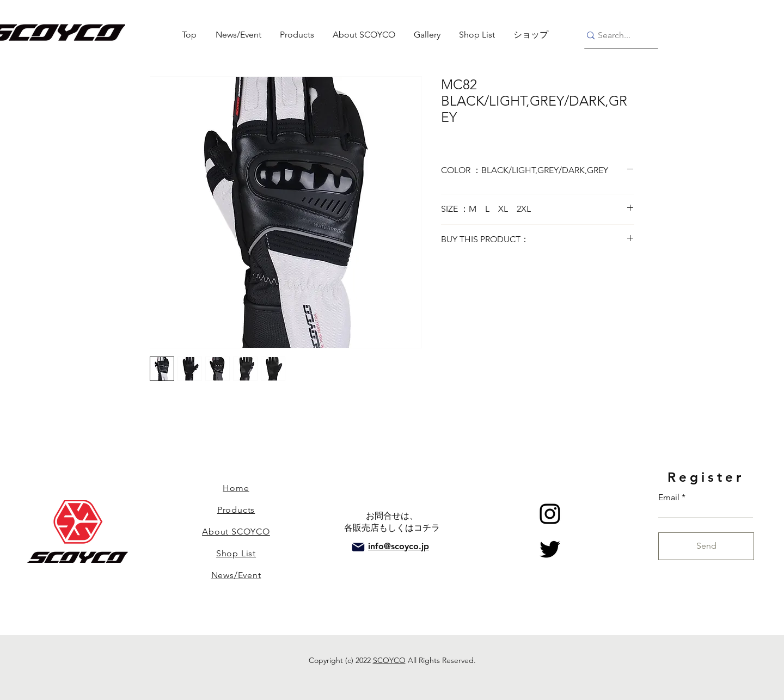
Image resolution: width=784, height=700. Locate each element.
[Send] (706, 546)
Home (236, 488)
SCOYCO (389, 660)
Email (669, 498)
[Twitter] (550, 549)
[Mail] (358, 547)
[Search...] (617, 36)
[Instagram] (550, 514)
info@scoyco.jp (399, 546)
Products (236, 510)
